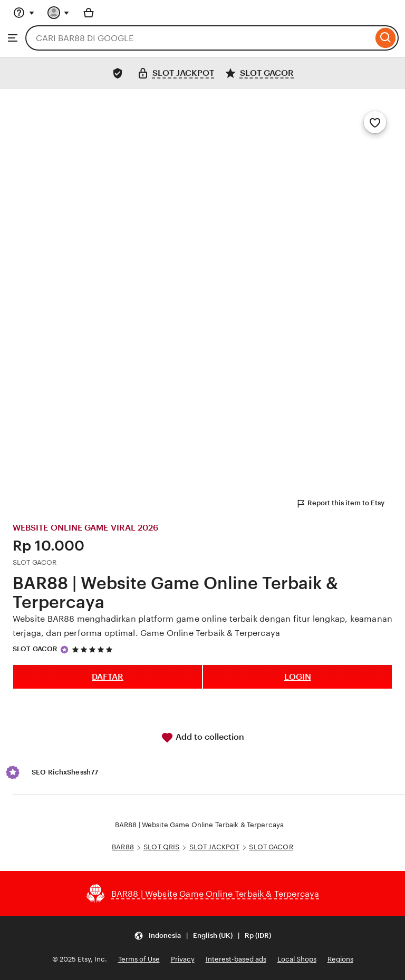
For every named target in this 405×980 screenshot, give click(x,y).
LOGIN (298, 677)
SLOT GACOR (35, 649)
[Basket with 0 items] (89, 13)
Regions (340, 959)
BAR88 (123, 847)
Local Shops (297, 959)
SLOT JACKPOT (215, 847)
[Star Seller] (64, 650)
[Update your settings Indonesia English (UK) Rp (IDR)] (202, 935)
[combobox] (199, 38)
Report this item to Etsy (340, 504)
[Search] (386, 38)
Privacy (183, 959)
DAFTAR (108, 677)
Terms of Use (139, 959)
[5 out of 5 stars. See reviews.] (94, 649)
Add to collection (202, 738)
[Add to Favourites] (375, 122)
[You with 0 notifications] (59, 13)
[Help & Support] (24, 13)
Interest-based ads (236, 959)
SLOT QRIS (161, 847)
